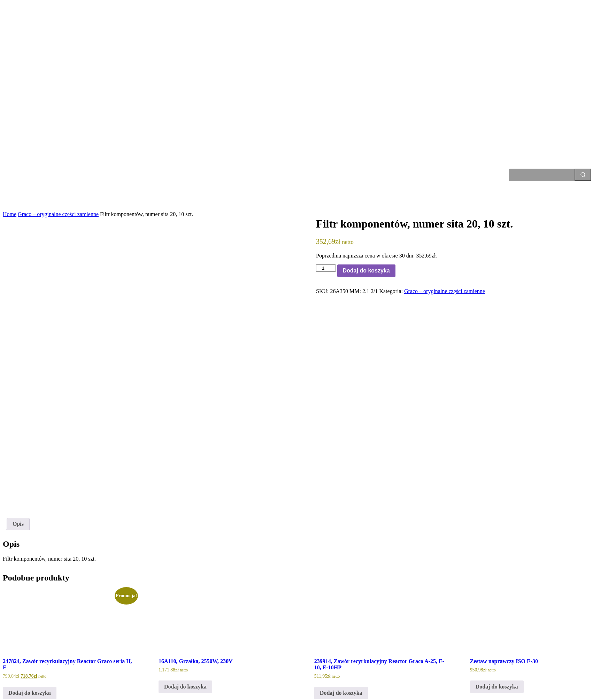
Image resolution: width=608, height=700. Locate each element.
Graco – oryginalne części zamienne (58, 214)
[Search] (583, 175)
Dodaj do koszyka (366, 271)
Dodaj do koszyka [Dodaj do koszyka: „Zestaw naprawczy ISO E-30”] (497, 614)
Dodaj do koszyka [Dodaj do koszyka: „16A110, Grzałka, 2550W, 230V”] (185, 614)
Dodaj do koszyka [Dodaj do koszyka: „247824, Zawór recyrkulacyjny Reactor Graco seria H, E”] (30, 621)
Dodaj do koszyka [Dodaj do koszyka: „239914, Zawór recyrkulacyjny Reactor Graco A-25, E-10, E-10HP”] (341, 621)
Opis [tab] (18, 451)
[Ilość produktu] (326, 268)
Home (10, 214)
